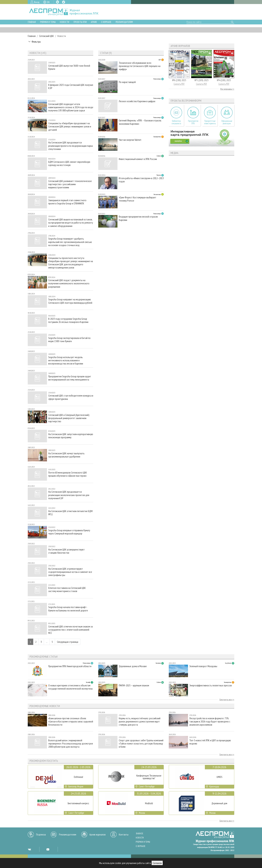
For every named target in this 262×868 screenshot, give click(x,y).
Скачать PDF (179, 84)
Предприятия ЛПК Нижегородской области (70, 666)
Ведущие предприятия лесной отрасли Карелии (138, 218)
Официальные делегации (227, 122)
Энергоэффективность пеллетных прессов (211, 685)
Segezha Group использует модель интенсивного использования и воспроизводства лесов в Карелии (66, 360)
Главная (32, 22)
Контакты (124, 834)
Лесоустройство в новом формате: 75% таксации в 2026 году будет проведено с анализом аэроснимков (210, 721)
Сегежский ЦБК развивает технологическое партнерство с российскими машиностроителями (70, 184)
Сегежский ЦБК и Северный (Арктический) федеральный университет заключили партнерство (69, 418)
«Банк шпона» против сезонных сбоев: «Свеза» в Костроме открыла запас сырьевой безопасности (71, 721)
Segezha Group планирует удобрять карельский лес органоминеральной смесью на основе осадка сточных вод (70, 242)
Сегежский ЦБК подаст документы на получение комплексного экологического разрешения (69, 283)
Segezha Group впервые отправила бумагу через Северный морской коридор (69, 532)
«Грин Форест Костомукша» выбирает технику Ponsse (138, 199)
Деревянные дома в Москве (133, 666)
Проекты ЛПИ (80, 22)
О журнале (106, 22)
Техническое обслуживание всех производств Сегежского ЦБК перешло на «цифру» (140, 66)
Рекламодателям (124, 22)
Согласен (157, 863)
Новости (64, 22)
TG (64, 2)
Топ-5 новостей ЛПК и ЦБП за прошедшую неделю (210, 742)
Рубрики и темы (48, 22)
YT (48, 849)
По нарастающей (127, 82)
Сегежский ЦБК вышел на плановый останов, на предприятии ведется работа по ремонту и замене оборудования (71, 223)
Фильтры (36, 42)
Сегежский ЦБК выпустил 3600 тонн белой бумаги (69, 67)
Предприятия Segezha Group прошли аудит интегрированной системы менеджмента (70, 378)
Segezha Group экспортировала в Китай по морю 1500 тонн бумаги (69, 340)
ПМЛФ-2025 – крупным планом (134, 685)
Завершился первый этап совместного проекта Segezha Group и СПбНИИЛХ (67, 202)
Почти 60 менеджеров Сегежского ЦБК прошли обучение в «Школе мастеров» (68, 474)
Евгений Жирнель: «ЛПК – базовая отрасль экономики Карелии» (140, 122)
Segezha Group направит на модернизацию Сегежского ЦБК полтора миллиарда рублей (70, 301)
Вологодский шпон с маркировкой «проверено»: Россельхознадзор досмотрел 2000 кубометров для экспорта (71, 744)
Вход (37, 2)
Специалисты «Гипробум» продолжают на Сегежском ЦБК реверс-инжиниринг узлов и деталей (70, 126)
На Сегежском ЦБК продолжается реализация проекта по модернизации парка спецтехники (71, 146)
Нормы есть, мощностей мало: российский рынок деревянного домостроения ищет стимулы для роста (140, 721)
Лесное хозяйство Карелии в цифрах (137, 101)
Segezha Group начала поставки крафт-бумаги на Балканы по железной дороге (68, 609)
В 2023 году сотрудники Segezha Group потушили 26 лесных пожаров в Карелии (68, 320)
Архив (94, 22)
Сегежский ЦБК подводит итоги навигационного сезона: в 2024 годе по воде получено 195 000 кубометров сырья (71, 107)
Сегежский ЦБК (46, 36)
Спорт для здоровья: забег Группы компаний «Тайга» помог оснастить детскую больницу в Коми (141, 744)
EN (48, 2)
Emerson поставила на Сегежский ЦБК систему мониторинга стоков (67, 590)
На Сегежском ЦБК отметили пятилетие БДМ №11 (70, 513)
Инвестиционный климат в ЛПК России (138, 159)
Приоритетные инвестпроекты (210, 122)
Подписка (41, 834)
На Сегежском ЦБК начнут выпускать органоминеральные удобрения (66, 455)
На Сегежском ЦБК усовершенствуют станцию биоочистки (67, 551)
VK (57, 2)
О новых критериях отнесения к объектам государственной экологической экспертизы (71, 687)
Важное (140, 834)
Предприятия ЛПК (193, 122)
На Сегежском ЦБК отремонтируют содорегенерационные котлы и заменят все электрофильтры (70, 572)
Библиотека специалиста (176, 122)
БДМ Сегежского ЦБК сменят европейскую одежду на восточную (69, 163)
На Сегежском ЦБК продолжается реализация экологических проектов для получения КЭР (69, 495)
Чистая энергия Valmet (130, 140)
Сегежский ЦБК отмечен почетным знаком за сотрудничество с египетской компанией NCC (71, 630)
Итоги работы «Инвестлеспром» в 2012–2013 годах (141, 180)
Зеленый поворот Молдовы (203, 666)
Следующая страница (68, 642)
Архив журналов (97, 834)
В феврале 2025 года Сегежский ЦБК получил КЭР (71, 86)
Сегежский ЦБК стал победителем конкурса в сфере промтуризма (71, 397)
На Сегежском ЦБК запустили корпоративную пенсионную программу (71, 436)
